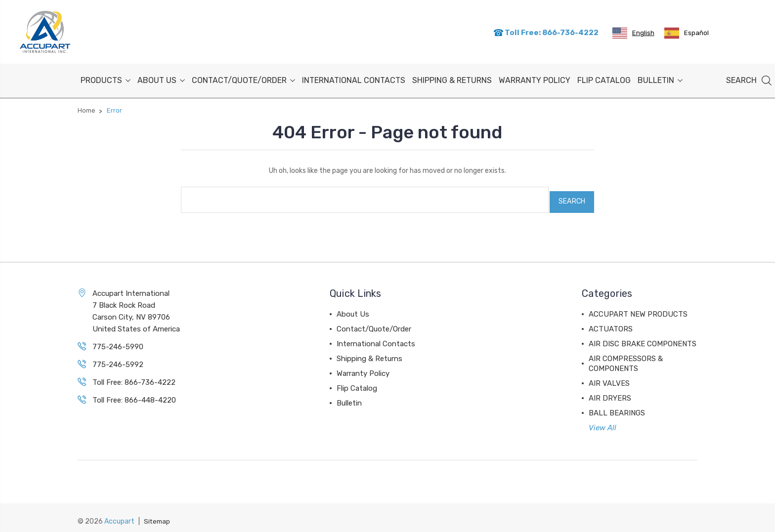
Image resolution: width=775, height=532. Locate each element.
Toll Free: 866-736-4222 (546, 32)
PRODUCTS (106, 79)
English (633, 33)
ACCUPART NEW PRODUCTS (638, 308)
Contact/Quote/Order (243, 79)
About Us (161, 79)
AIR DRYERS (610, 392)
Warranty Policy (535, 79)
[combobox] (633, 33)
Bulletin (660, 79)
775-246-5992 (118, 359)
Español (687, 33)
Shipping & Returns (452, 79)
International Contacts (354, 79)
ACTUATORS (611, 323)
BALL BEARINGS (617, 407)
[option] (687, 33)
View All (603, 422)
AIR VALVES (609, 377)
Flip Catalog (604, 79)
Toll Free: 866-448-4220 (134, 394)
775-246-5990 (118, 341)
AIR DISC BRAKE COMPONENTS (643, 338)
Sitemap (158, 515)
